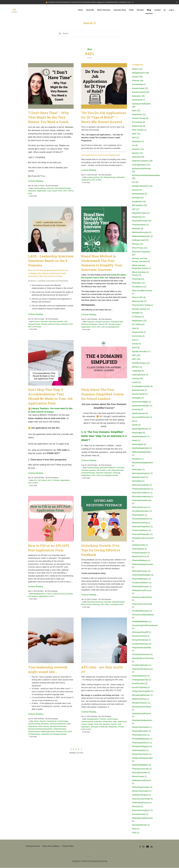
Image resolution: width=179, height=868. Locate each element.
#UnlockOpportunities (142, 787)
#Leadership (103, 727)
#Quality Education (141, 352)
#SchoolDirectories (141, 773)
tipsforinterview (139, 390)
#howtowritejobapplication (142, 464)
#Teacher (43, 722)
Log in (171, 10)
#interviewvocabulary (142, 485)
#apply (136, 441)
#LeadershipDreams (142, 665)
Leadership (45, 734)
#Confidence (139, 287)
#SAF (40, 727)
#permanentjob (139, 194)
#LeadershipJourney (142, 644)
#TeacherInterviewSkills (142, 649)
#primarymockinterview (95, 602)
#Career (37, 322)
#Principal (37, 327)
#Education (32, 191)
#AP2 (70, 191)
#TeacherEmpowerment (142, 502)
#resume (137, 190)
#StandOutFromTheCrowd (143, 660)
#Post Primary (86, 605)
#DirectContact (139, 777)
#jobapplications (40, 594)
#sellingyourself (140, 240)
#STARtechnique (34, 734)
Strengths (137, 313)
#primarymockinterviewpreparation (40, 729)
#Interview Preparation (89, 325)
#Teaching (116, 473)
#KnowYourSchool (141, 636)
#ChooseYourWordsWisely (143, 616)
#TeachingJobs (139, 515)
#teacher (46, 727)
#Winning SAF (139, 302)
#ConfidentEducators (142, 511)
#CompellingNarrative (142, 739)
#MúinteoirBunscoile (48, 732)
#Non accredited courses (142, 292)
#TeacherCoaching (141, 523)
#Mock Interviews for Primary (140, 274)
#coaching (138, 410)
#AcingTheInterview (141, 640)
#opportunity (122, 722)
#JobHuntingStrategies (143, 575)
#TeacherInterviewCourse (142, 671)
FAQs (30, 194)
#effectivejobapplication (141, 454)
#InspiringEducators (141, 731)
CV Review (56, 480)
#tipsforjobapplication (142, 448)
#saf (100, 724)
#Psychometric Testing (143, 305)
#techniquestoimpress (142, 474)
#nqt (135, 340)
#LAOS (121, 605)
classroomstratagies (141, 402)
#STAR (136, 425)
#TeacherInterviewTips (142, 489)
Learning (113, 605)
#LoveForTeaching (141, 688)
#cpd (49, 191)
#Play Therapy (139, 130)
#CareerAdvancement (142, 655)
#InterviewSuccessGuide (142, 606)
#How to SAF (103, 325)
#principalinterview (141, 825)
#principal (69, 594)
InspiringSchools (113, 327)
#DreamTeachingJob (142, 727)
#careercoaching (40, 188)
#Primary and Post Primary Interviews (55, 324)
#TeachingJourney (141, 735)
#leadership (113, 727)
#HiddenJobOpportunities (142, 760)
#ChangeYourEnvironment (143, 540)
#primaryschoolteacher (108, 468)
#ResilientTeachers (141, 703)
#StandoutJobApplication (142, 722)
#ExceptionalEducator (142, 695)
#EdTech (137, 367)
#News (36, 722)
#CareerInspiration (141, 553)
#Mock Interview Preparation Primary (141, 267)
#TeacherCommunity (142, 769)
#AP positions (102, 470)
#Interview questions (56, 322)
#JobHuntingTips (140, 751)
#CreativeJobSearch (142, 583)
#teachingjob (139, 433)
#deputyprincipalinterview (142, 820)
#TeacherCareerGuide (142, 799)
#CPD (60, 191)
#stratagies (138, 398)
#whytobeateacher (141, 437)
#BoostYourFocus (141, 557)
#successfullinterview (142, 417)
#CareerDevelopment (142, 519)
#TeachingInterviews (142, 587)
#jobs (69, 724)
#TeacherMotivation (141, 579)
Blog (90, 50)
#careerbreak (52, 722)
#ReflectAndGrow (141, 699)
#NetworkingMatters (141, 765)
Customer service (33, 846)
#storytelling (138, 481)
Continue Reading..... (37, 181)
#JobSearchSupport (141, 795)
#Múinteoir (138, 229)
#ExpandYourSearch (142, 754)
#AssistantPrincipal (88, 473)
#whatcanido (107, 722)
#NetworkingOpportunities (143, 566)
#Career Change (87, 724)
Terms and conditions (51, 846)
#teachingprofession (142, 429)
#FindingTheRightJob (142, 747)
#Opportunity (33, 727)
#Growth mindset (115, 325)
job (135, 421)
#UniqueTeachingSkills (143, 692)
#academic (138, 459)
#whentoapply (139, 445)
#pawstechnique (140, 477)
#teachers (106, 724)
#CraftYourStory (140, 684)
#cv (135, 146)
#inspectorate (139, 332)
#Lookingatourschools (110, 476)
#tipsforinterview (140, 414)
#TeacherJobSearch (141, 531)
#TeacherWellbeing (141, 561)
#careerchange (63, 722)
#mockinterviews (140, 814)
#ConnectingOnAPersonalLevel (143, 627)
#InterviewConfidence (142, 493)
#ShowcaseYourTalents (141, 708)
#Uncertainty (139, 122)
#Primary (59, 732)
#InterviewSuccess (141, 507)
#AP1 (65, 191)
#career (54, 191)
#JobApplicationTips (142, 680)
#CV (35, 480)
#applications (42, 191)
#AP (56, 188)
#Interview (50, 188)
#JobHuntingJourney (142, 803)
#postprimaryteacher (142, 186)
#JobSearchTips (140, 545)
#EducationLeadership (142, 497)
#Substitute (138, 142)
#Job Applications (141, 165)
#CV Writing (138, 325)
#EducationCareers (141, 571)
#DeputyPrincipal (65, 188)
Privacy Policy (68, 846)
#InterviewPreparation (142, 527)
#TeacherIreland (34, 732)
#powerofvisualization (142, 406)
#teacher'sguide (140, 394)
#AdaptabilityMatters (142, 622)
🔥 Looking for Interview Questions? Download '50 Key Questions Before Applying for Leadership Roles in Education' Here (89, 2)
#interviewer (138, 470)
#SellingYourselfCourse (141, 592)
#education (45, 724)
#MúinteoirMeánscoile (142, 237)
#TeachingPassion (141, 676)
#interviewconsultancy (142, 811)
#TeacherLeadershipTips (142, 599)
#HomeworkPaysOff (141, 632)
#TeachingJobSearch (142, 743)
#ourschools (138, 336)
